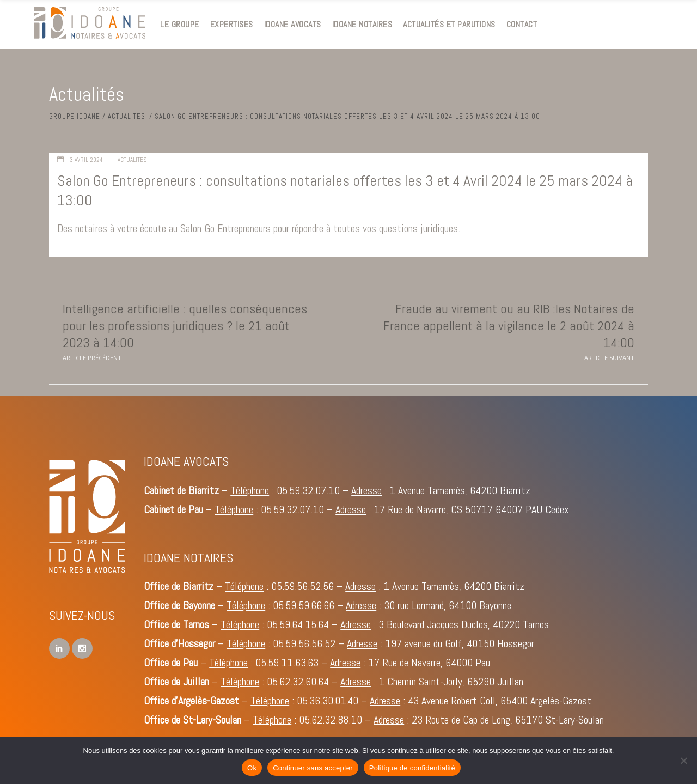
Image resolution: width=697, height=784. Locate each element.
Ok (252, 768)
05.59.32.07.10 (308, 490)
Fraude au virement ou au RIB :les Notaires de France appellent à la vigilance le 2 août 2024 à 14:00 (509, 326)
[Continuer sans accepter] (683, 761)
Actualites (127, 116)
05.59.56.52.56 (302, 586)
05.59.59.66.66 (304, 605)
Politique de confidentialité (412, 768)
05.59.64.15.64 (298, 624)
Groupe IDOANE (75, 116)
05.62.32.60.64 (298, 682)
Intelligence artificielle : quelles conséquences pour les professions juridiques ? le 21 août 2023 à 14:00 (185, 326)
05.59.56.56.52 (304, 643)
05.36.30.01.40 (328, 701)
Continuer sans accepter (313, 768)
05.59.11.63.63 (287, 663)
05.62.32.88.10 (331, 720)
